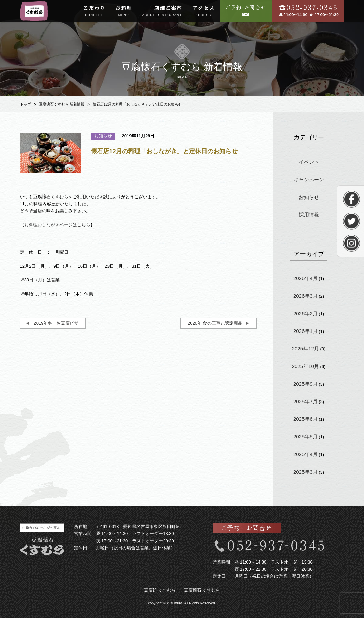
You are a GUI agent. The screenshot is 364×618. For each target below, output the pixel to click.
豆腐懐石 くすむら (202, 590)
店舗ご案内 (162, 12)
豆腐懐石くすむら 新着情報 (62, 104)
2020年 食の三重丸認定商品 (215, 323)
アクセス (203, 12)
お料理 (124, 12)
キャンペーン (309, 179)
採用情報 (309, 215)
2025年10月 (306, 366)
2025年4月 (306, 454)
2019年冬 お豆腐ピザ (56, 323)
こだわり (94, 12)
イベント (309, 162)
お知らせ (309, 197)
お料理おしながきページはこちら (57, 225)
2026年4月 (306, 278)
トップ (26, 104)
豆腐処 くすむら (160, 590)
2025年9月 (306, 384)
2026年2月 (306, 313)
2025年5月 (306, 437)
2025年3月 (306, 472)
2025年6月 (306, 419)
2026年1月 (306, 331)
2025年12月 (306, 349)
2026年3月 (306, 296)
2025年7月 (306, 401)
